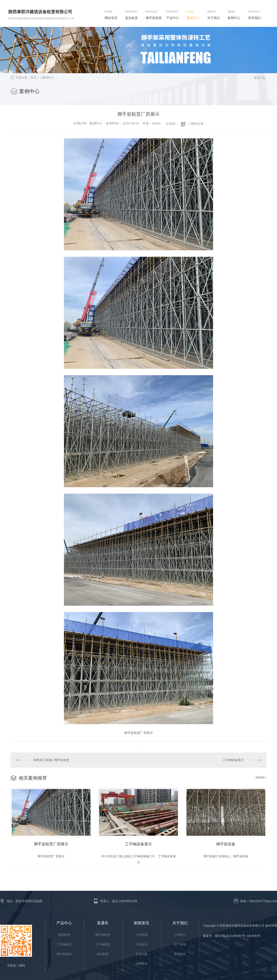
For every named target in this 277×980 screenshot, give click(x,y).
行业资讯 (141, 944)
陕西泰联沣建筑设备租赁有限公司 (40, 12)
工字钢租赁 (64, 944)
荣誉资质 (180, 954)
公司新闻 (141, 935)
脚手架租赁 (64, 954)
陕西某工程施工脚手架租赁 (52, 760)
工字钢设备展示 (233, 760)
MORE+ (261, 777)
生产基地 (180, 944)
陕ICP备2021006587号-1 (231, 936)
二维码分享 (195, 124)
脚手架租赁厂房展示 (51, 844)
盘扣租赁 (64, 935)
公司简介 (180, 935)
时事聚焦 (141, 964)
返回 (260, 78)
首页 (33, 77)
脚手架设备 (226, 844)
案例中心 (48, 77)
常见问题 (141, 954)
